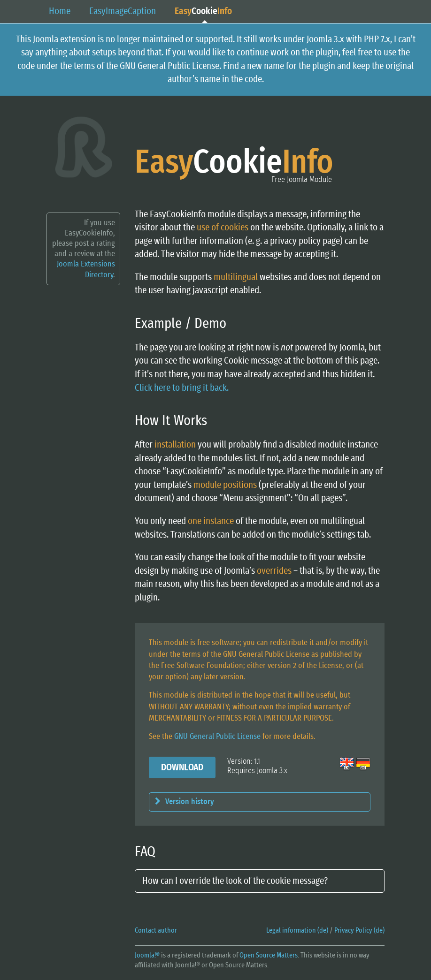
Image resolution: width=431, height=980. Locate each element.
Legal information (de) (297, 931)
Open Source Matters (269, 955)
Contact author (156, 931)
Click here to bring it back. (182, 388)
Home (60, 11)
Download (182, 767)
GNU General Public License (217, 736)
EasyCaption (123, 11)
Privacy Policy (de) (359, 931)
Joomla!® (147, 955)
